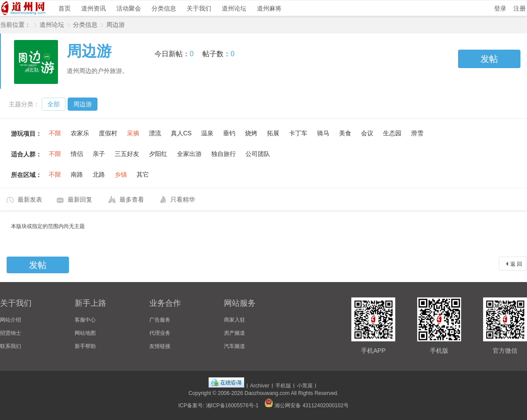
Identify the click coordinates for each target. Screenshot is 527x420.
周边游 (116, 25)
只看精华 (183, 199)
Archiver (260, 386)
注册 (520, 8)
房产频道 (235, 333)
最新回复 (80, 199)
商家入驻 (235, 320)
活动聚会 (129, 8)
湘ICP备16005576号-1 (232, 406)
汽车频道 (235, 346)
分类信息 (164, 8)
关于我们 (199, 8)
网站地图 (85, 333)
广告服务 (160, 320)
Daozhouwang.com (267, 393)
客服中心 (85, 320)
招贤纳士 (11, 333)
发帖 (489, 59)
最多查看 (132, 199)
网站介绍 (11, 320)
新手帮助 (85, 346)
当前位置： (15, 25)
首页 (65, 8)
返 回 (516, 264)
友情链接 (160, 346)
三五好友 (127, 154)
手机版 (283, 386)
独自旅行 (224, 154)
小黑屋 (305, 386)
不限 (55, 133)
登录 (500, 8)
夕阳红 (158, 154)
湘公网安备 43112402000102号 (307, 406)
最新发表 (30, 199)
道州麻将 (269, 8)
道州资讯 (94, 8)
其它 (143, 174)
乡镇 (121, 174)
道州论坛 (234, 8)
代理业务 (160, 333)
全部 (54, 104)
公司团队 (258, 154)
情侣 (77, 154)
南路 (77, 174)
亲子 (99, 154)
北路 (99, 174)
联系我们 (11, 346)
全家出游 (189, 154)
